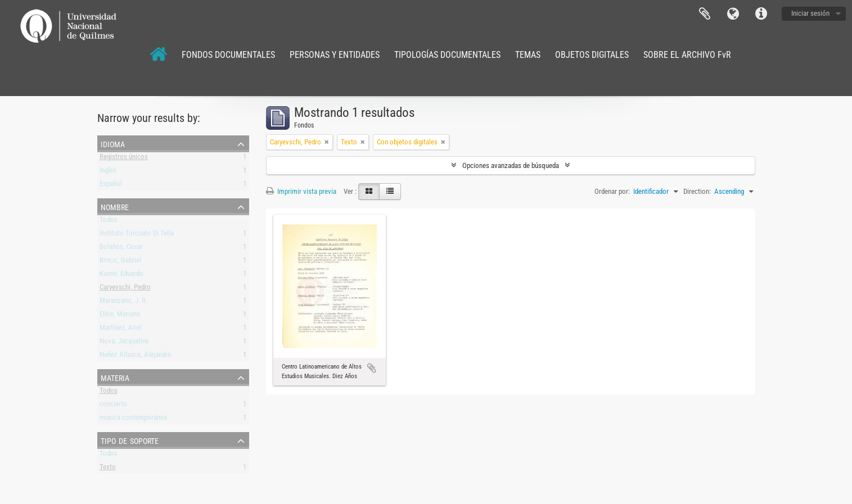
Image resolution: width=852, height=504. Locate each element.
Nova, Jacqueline (124, 343)
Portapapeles (705, 14)
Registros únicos (124, 159)
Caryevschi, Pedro (125, 289)
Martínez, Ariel (121, 330)
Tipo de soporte (130, 440)
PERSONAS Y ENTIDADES (335, 55)
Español (111, 186)
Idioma (733, 14)
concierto (113, 406)
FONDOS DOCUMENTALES (228, 55)
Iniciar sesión (810, 13)
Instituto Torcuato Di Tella (137, 235)
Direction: (697, 191)
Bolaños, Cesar (121, 249)
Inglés (108, 172)
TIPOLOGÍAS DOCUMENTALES (447, 55)
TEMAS (528, 55)
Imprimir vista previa (301, 191)
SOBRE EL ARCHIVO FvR (687, 55)
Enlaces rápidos (761, 14)
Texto (108, 469)
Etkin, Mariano (120, 316)
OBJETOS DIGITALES (592, 55)
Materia (115, 377)
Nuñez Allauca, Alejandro (136, 357)
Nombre (115, 206)
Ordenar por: (612, 191)
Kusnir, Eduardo (121, 276)
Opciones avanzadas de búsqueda (511, 165)
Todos (109, 222)
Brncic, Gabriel (120, 262)
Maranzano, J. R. (123, 303)
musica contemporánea (133, 419)
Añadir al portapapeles (372, 368)
